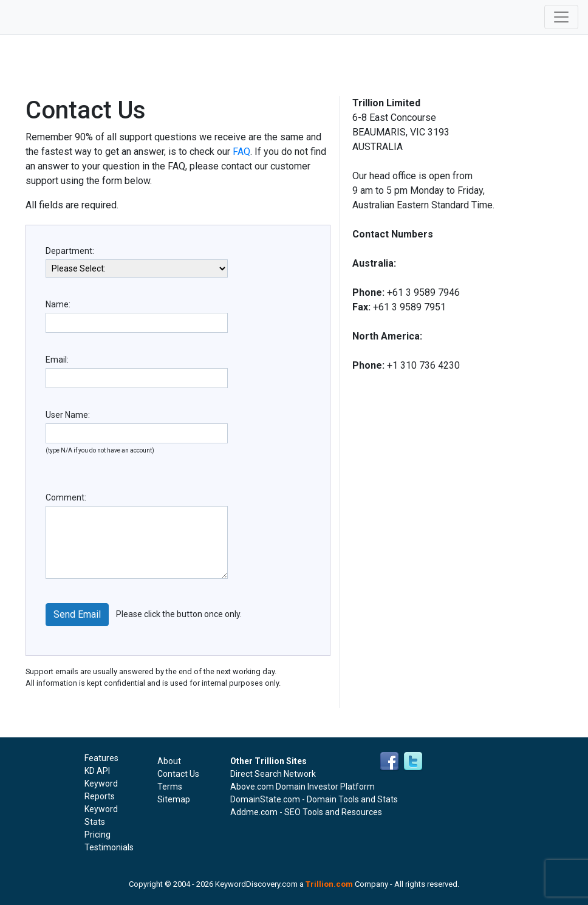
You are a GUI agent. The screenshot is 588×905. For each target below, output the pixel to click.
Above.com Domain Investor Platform (303, 787)
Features (101, 758)
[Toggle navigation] (561, 17)
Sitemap (174, 799)
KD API (97, 771)
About (169, 761)
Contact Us (178, 774)
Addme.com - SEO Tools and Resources (306, 812)
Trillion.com (329, 884)
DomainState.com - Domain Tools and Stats (314, 799)
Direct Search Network (273, 774)
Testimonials (109, 847)
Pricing (97, 835)
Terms (170, 787)
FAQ (241, 152)
